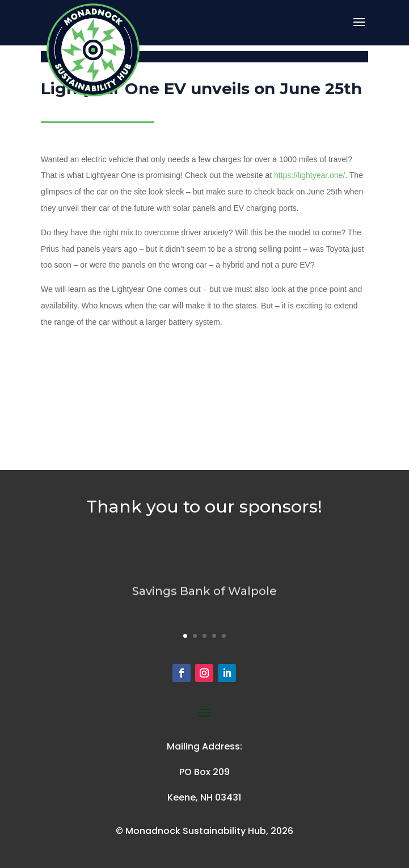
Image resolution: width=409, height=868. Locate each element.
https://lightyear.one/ (309, 175)
